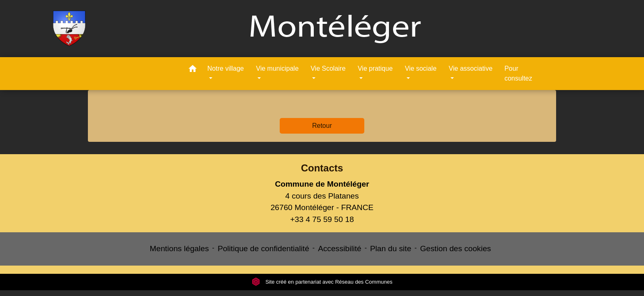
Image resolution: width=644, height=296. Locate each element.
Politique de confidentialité (263, 249)
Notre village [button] (226, 68)
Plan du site (391, 249)
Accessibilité (340, 249)
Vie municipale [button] (277, 68)
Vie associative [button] (471, 68)
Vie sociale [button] (421, 68)
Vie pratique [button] (375, 68)
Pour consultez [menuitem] (518, 73)
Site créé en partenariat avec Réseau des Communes (322, 282)
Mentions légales (179, 249)
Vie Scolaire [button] (328, 68)
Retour (322, 126)
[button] (193, 70)
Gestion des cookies (456, 249)
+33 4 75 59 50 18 (322, 219)
